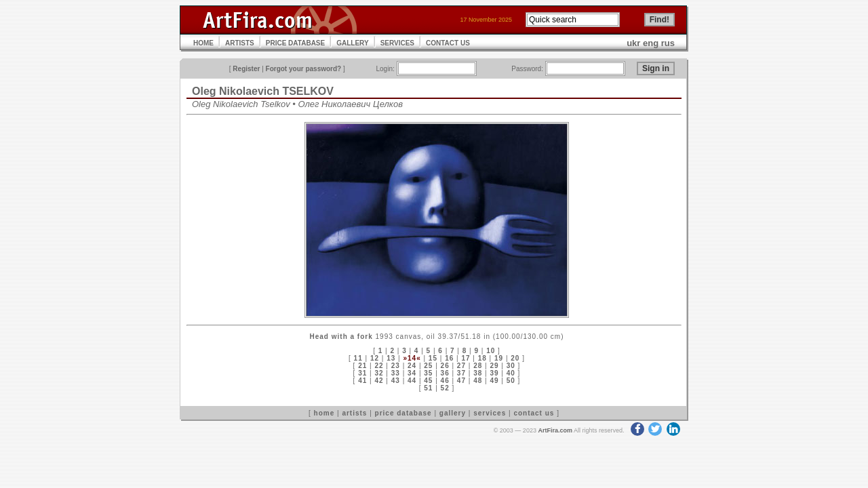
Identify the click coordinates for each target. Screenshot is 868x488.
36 (445, 373)
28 (478, 366)
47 (461, 381)
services (490, 413)
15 (433, 358)
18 (482, 358)
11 (358, 358)
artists (354, 413)
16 (449, 358)
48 (478, 381)
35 (428, 373)
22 (379, 366)
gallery (453, 413)
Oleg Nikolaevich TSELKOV (263, 91)
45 (428, 381)
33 (396, 373)
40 (511, 373)
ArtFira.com (555, 430)
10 (491, 351)
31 (362, 373)
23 (396, 366)
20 (515, 358)
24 (412, 366)
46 (445, 381)
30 (511, 366)
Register (246, 69)
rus (668, 43)
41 (362, 381)
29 (494, 366)
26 (445, 366)
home (324, 413)
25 (428, 366)
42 (379, 381)
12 (375, 358)
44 (412, 381)
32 (379, 373)
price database (403, 413)
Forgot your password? (304, 69)
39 (494, 373)
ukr (633, 43)
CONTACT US (448, 43)
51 (428, 388)
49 (494, 381)
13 (391, 358)
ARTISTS (240, 43)
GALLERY (352, 43)
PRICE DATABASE (295, 43)
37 (461, 373)
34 (412, 373)
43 (396, 381)
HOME (203, 43)
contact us (534, 413)
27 (461, 366)
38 (478, 373)
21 (362, 366)
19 (499, 358)
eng (651, 43)
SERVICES (397, 43)
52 (445, 388)
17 (466, 358)
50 (511, 381)
